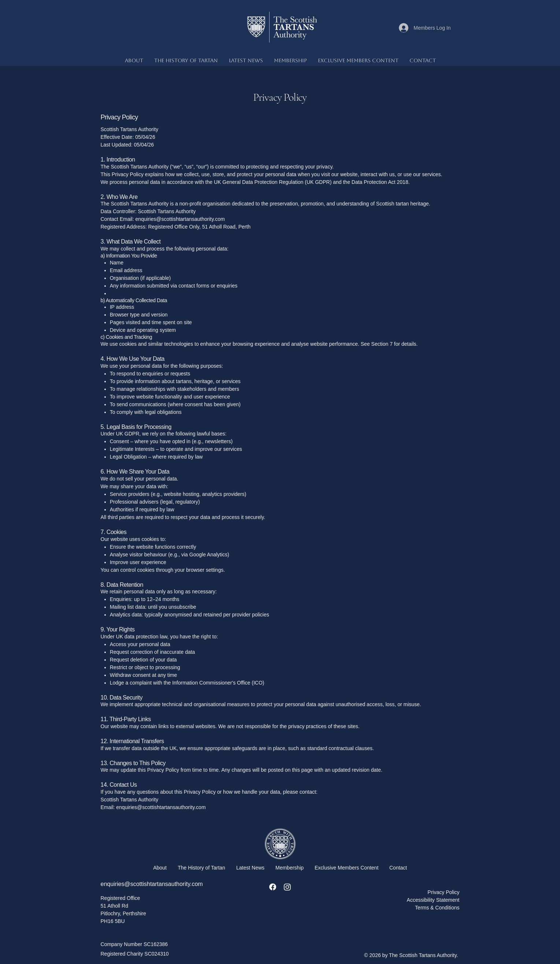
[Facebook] (273, 887)
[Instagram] (287, 887)
